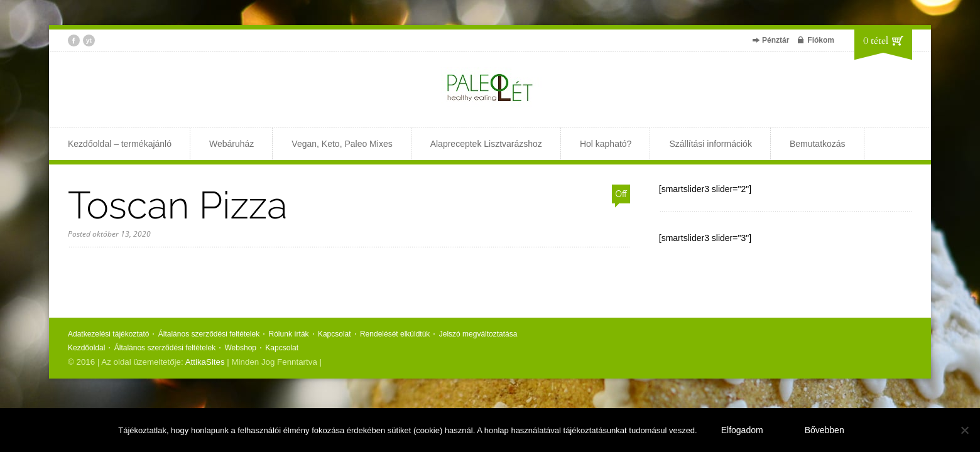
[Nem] (964, 430)
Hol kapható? (606, 144)
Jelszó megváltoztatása (478, 334)
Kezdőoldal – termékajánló (120, 144)
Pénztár (776, 40)
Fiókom (821, 40)
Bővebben (825, 430)
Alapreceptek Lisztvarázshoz (486, 144)
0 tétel (876, 41)
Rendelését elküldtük (395, 334)
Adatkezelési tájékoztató (108, 334)
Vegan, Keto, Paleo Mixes (342, 144)
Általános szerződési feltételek (209, 334)
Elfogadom (742, 430)
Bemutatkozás (818, 144)
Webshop (241, 348)
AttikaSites (205, 362)
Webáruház (231, 144)
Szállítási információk (710, 144)
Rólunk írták (289, 334)
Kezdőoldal (86, 348)
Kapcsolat (335, 334)
